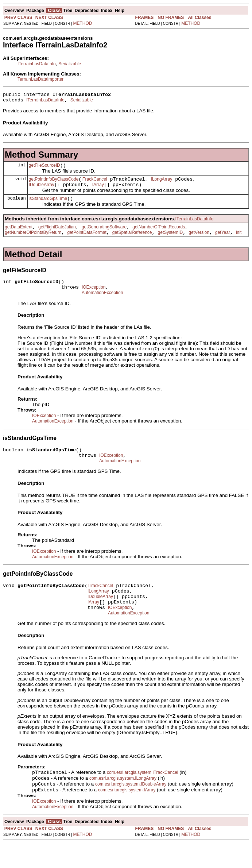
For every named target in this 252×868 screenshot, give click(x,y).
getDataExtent (19, 235)
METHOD (83, 23)
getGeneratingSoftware (104, 235)
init (239, 241)
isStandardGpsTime (48, 205)
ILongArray (162, 184)
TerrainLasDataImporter (40, 79)
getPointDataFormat (87, 241)
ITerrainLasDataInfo (37, 64)
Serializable (70, 64)
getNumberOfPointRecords (159, 235)
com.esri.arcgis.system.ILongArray (123, 802)
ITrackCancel (94, 184)
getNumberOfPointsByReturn (33, 241)
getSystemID (170, 241)
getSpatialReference (132, 241)
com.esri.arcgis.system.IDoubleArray (131, 808)
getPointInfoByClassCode (54, 184)
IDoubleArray (42, 190)
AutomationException (102, 305)
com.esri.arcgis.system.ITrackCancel (143, 795)
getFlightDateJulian (57, 235)
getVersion (199, 241)
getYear (223, 241)
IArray (98, 190)
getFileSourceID (44, 169)
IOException (94, 298)
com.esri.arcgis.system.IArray (127, 815)
